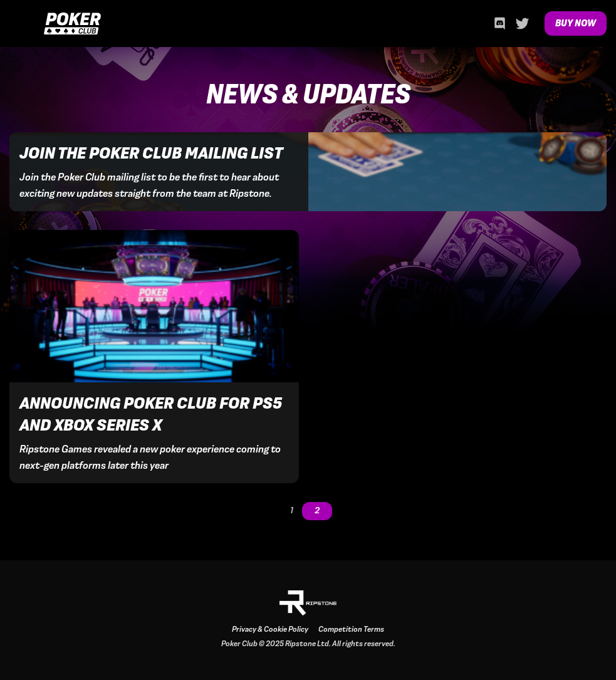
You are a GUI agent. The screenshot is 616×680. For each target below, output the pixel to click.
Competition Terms (351, 629)
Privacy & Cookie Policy (270, 629)
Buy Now (576, 23)
